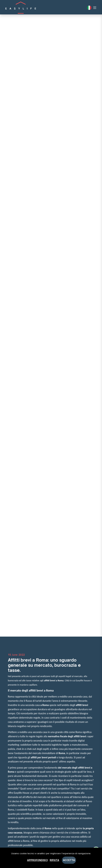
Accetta (69, 860)
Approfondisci (37, 860)
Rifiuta (54, 860)
